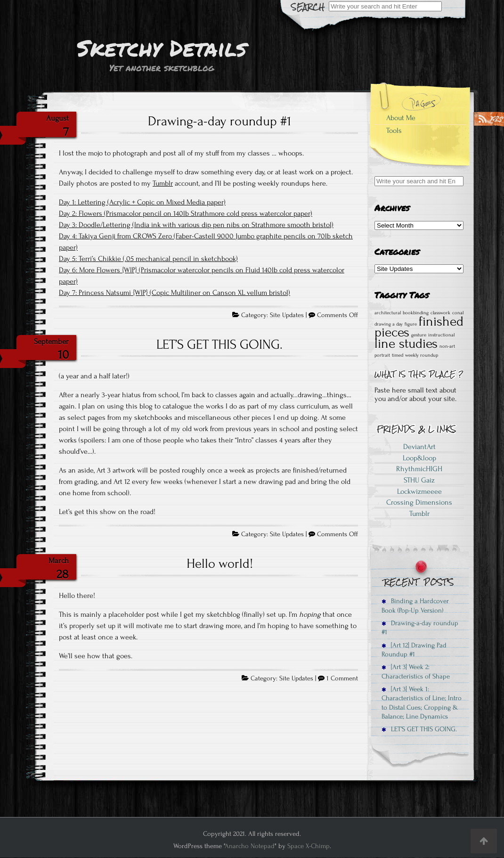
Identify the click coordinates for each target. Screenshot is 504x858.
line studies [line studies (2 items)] (406, 343)
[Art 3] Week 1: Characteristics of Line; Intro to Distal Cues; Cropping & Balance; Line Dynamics (422, 703)
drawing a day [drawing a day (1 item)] (389, 324)
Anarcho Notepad (250, 846)
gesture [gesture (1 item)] (419, 335)
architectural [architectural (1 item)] (388, 313)
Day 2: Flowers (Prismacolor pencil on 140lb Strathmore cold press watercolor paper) (186, 213)
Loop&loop (419, 458)
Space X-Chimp (309, 846)
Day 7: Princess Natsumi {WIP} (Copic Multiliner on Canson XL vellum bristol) (175, 293)
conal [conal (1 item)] (458, 313)
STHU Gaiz (419, 480)
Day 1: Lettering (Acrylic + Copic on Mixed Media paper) (142, 202)
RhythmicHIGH (419, 469)
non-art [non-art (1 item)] (447, 346)
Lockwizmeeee (419, 491)
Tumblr (163, 183)
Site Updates (287, 315)
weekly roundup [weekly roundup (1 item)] (422, 355)
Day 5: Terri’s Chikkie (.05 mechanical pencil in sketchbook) (148, 259)
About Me (401, 118)
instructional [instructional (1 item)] (441, 335)
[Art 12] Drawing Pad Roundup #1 (414, 650)
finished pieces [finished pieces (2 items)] (419, 327)
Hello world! (220, 564)
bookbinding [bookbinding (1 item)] (416, 313)
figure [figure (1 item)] (411, 324)
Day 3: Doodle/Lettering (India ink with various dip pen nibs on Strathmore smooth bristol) (196, 225)
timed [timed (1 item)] (398, 355)
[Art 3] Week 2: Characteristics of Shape (416, 671)
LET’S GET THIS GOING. (219, 344)
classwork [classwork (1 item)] (440, 313)
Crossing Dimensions (419, 502)
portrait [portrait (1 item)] (382, 355)
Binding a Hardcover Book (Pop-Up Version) (415, 605)
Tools (394, 131)
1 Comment (342, 678)
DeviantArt (419, 447)
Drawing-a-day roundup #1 (219, 121)
